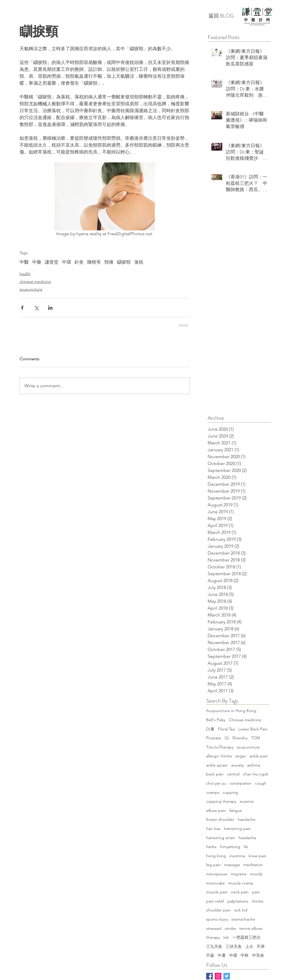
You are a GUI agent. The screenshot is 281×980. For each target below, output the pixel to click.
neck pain (240, 892)
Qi (227, 738)
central (233, 774)
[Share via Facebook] (22, 308)
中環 (67, 262)
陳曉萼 (94, 262)
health (25, 274)
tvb (226, 937)
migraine (239, 874)
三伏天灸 (234, 946)
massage (232, 865)
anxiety (237, 765)
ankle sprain (217, 765)
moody (256, 874)
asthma (254, 765)
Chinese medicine (245, 720)
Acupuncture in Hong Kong (231, 711)
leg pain (213, 865)
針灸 (79, 262)
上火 (249, 946)
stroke (230, 928)
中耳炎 (258, 955)
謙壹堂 (52, 262)
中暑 (222, 955)
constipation (240, 783)
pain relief (215, 901)
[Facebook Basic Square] (209, 976)
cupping (230, 792)
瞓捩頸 (124, 262)
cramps (213, 792)
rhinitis (258, 901)
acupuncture (31, 289)
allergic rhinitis (219, 756)
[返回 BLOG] (221, 16)
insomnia (237, 856)
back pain (215, 774)
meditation (253, 865)
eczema (247, 801)
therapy (213, 937)
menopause (217, 874)
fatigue (236, 810)
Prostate (214, 738)
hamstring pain (237, 829)
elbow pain (216, 810)
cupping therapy (221, 801)
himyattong (230, 847)
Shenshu (240, 738)
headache (247, 838)
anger (241, 756)
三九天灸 (214, 946)
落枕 (139, 262)
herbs (211, 847)
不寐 (210, 955)
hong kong (216, 856)
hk (246, 847)
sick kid (241, 910)
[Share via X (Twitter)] (36, 308)
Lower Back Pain (253, 729)
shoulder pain (218, 910)
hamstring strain (221, 838)
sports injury (217, 919)
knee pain (257, 856)
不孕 (261, 946)
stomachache (243, 919)
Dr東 (210, 729)
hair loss (213, 829)
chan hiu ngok (256, 774)
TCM (255, 738)
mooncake (215, 883)
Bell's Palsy (216, 720)
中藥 (37, 262)
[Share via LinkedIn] (50, 308)
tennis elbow (251, 928)
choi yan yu (216, 783)
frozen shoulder (220, 819)
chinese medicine (35, 281)
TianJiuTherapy (220, 747)
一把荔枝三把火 (247, 937)
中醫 (24, 262)
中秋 (245, 955)
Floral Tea (226, 729)
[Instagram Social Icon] (218, 976)
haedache (247, 819)
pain (256, 892)
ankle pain (259, 756)
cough (261, 783)
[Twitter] (227, 976)
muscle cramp (241, 883)
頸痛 (109, 262)
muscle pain (217, 892)
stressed (214, 928)
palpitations (238, 901)
